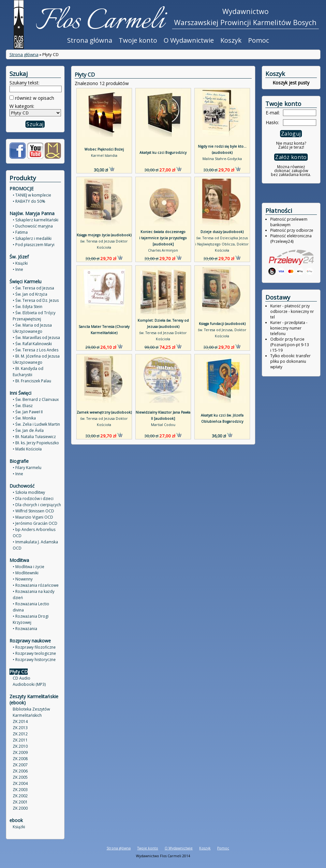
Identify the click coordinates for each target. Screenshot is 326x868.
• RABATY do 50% (29, 201)
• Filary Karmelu (27, 468)
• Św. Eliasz (23, 406)
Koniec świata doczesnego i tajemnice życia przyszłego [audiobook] (163, 238)
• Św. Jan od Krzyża (30, 294)
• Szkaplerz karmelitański (36, 220)
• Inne (18, 269)
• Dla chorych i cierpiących (37, 505)
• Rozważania (25, 629)
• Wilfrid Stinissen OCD (33, 511)
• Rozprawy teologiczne (34, 653)
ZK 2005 (20, 777)
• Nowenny (23, 579)
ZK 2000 (20, 808)
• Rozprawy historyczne (34, 660)
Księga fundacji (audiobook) (222, 324)
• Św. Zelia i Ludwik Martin (36, 424)
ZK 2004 (20, 783)
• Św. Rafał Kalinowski (32, 344)
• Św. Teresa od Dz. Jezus (36, 300)
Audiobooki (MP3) (29, 684)
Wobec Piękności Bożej (104, 149)
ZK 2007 (20, 765)
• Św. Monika (24, 418)
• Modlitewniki (26, 573)
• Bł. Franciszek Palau (32, 381)
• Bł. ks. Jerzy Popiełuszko (36, 443)
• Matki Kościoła (27, 449)
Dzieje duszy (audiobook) (222, 232)
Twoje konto (138, 40)
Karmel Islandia (104, 155)
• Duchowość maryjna (33, 226)
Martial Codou (163, 425)
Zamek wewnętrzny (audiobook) (104, 412)
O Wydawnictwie (189, 40)
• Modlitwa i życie (29, 567)
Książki (19, 827)
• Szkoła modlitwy (29, 492)
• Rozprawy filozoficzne (34, 647)
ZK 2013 (20, 728)
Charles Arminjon (163, 250)
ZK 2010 (20, 746)
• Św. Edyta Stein (28, 307)
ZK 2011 (20, 740)
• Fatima (20, 232)
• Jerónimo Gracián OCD (35, 523)
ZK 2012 (20, 734)
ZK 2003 (20, 790)
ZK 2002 (20, 796)
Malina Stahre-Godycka (222, 159)
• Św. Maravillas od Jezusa (36, 338)
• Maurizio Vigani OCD (33, 517)
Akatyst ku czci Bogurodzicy (163, 153)
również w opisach (34, 98)
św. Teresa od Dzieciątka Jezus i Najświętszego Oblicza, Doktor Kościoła (222, 244)
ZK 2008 (20, 759)
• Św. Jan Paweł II (28, 412)
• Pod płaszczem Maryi (34, 245)
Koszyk (231, 40)
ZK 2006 (20, 771)
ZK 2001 (20, 802)
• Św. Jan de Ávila (28, 430)
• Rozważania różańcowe (36, 585)
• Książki (20, 263)
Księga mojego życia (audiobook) (104, 235)
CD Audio (22, 678)
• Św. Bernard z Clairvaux (36, 399)
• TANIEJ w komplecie (32, 195)
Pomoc (259, 40)
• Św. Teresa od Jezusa (33, 288)
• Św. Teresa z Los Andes (36, 350)
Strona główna (90, 40)
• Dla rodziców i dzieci (33, 499)
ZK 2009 (20, 752)
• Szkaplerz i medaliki (32, 238)
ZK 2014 (20, 721)
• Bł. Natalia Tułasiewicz (34, 437)
